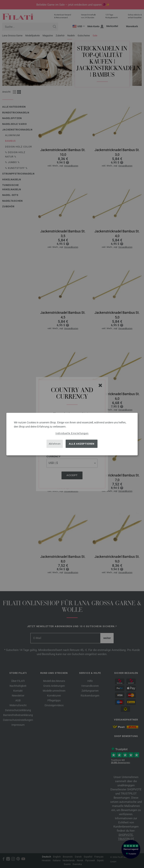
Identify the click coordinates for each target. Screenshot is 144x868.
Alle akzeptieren (82, 444)
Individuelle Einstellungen (72, 433)
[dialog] (72, 434)
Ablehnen (55, 444)
